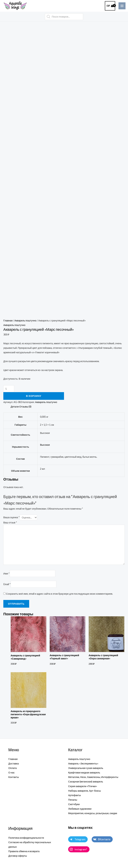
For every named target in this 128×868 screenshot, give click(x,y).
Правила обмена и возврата (24, 851)
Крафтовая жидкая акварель (84, 773)
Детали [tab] (15, 407)
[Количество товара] (9, 389)
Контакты (14, 777)
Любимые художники (80, 809)
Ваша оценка (11, 517)
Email (7, 584)
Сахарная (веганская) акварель (86, 782)
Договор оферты (18, 856)
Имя (6, 574)
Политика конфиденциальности (26, 838)
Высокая (45, 445)
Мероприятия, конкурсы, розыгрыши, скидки (93, 813)
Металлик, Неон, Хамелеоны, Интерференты (93, 777)
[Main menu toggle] (122, 6)
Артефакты (74, 795)
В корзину (34, 396)
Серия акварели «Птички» (83, 786)
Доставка (14, 764)
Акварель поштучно (25, 320)
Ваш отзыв (10, 522)
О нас (11, 773)
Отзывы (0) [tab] (25, 407)
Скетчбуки (74, 804)
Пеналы (73, 800)
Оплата (12, 768)
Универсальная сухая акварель (86, 768)
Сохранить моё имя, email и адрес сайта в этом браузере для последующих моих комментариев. (59, 594)
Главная (8, 320)
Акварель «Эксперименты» (83, 764)
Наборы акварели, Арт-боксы (84, 791)
